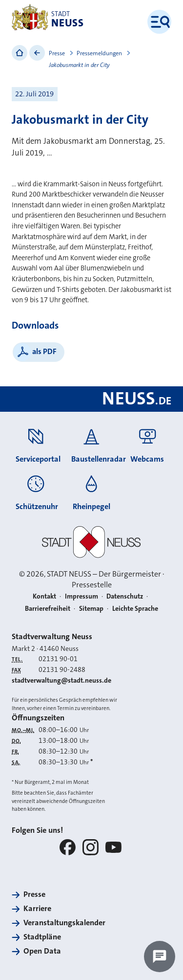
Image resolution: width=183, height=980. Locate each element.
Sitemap (91, 608)
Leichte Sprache (135, 608)
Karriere (37, 908)
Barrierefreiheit (48, 608)
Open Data (42, 951)
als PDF (44, 351)
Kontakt (44, 596)
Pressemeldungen (99, 53)
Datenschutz (125, 596)
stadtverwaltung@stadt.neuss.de (61, 680)
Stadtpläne (42, 937)
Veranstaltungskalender (64, 923)
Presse (57, 53)
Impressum (81, 596)
